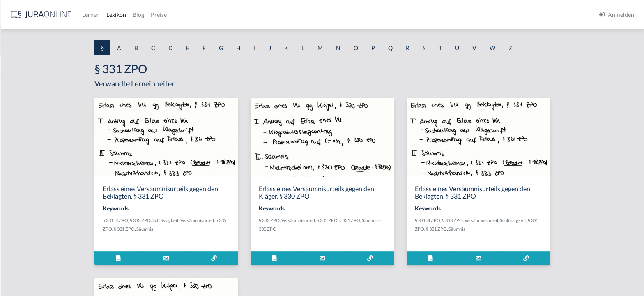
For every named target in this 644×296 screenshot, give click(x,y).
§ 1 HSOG (19, 161)
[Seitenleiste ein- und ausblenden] (118, 13)
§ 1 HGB (17, 143)
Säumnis (210, 229)
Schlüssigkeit (231, 220)
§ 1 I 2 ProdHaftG (29, 217)
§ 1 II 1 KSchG (24, 272)
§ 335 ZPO (392, 220)
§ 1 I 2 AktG (21, 198)
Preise (289, 15)
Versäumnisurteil (262, 220)
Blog (269, 15)
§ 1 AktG (17, 87)
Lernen (222, 15)
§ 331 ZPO (190, 229)
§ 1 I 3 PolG (21, 235)
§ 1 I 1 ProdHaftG (29, 180)
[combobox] (66, 40)
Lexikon (247, 15)
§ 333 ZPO (206, 220)
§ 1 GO (15, 124)
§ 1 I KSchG (21, 254)
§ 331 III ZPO (181, 220)
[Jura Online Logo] (172, 15)
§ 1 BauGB (20, 106)
